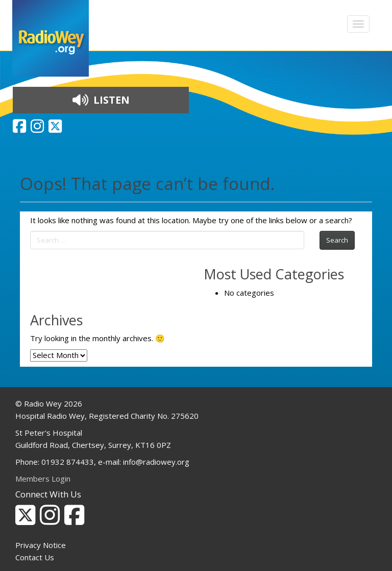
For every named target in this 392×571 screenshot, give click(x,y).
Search (337, 240)
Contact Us (35, 557)
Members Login (43, 479)
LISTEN (101, 100)
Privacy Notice (41, 545)
